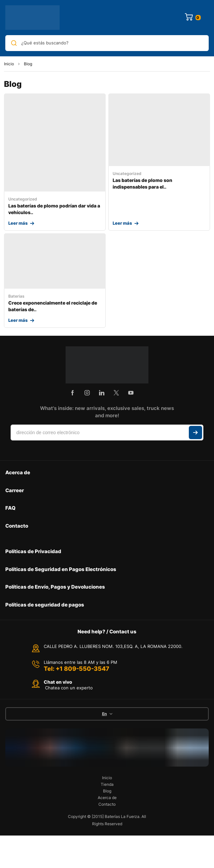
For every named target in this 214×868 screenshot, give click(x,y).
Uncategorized (23, 199)
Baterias (16, 296)
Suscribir (195, 433)
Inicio (9, 64)
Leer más (18, 223)
